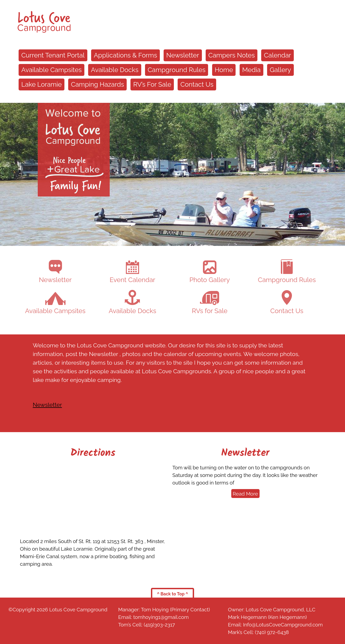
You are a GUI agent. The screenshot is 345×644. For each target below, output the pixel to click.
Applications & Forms (125, 55)
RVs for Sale (210, 303)
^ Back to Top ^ (172, 594)
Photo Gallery (210, 272)
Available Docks (115, 70)
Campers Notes (232, 55)
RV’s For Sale (152, 84)
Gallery (280, 70)
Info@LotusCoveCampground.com (283, 625)
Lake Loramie (42, 84)
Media (251, 70)
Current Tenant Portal (53, 55)
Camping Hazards (97, 84)
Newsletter (183, 55)
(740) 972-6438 (272, 632)
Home (224, 70)
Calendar (277, 55)
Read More (245, 494)
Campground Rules (177, 70)
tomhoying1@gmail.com (161, 617)
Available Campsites (51, 70)
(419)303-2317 (159, 625)
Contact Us (197, 84)
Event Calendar (132, 272)
